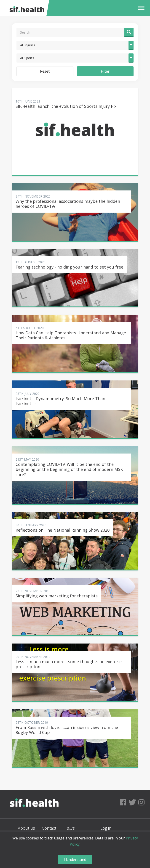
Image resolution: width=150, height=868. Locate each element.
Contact (49, 828)
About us (26, 828)
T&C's (70, 828)
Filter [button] (105, 71)
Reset (45, 71)
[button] (140, 8)
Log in (106, 828)
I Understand (75, 860)
